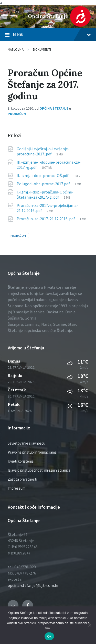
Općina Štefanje (48, 16)
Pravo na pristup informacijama (32, 452)
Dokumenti (42, 50)
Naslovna (16, 50)
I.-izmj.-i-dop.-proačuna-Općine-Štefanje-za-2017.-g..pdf (45, 195)
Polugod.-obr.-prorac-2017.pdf (44, 184)
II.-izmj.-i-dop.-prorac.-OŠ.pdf (43, 175)
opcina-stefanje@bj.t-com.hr (33, 585)
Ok (49, 636)
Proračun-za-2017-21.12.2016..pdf (46, 219)
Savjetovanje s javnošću (26, 443)
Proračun (17, 114)
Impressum (17, 488)
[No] (90, 625)
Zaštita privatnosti (22, 479)
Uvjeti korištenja (21, 461)
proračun (18, 236)
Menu (48, 34)
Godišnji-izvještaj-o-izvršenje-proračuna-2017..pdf (43, 151)
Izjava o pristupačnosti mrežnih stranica (39, 470)
